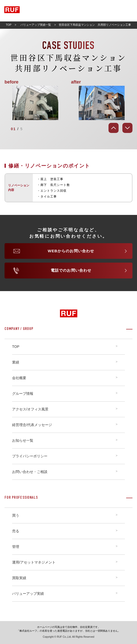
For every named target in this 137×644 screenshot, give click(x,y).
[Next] (127, 128)
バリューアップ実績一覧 (36, 25)
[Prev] (114, 128)
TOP (9, 25)
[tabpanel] (68, 103)
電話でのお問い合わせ (71, 270)
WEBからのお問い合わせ (71, 251)
